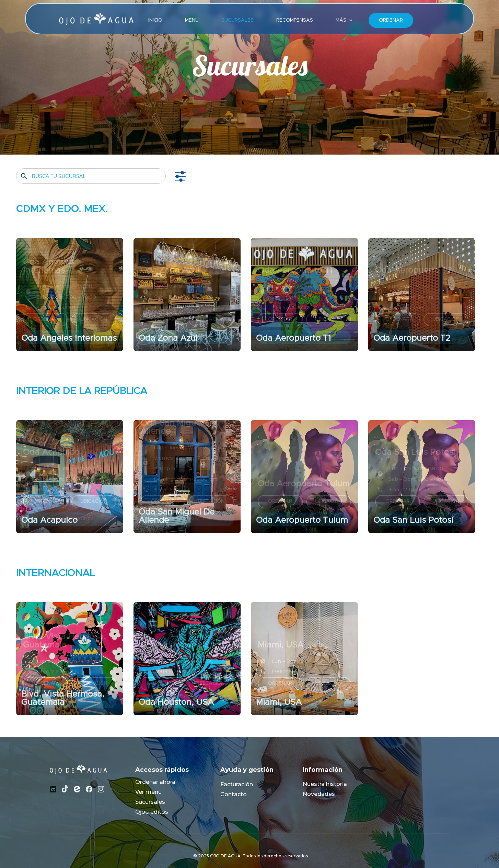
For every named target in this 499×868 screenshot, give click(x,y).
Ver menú (148, 792)
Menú (192, 20)
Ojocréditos (152, 812)
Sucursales (237, 20)
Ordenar (391, 20)
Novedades (319, 794)
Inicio (155, 20)
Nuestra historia (325, 784)
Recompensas (295, 20)
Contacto (234, 794)
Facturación (237, 784)
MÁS (341, 20)
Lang (433, 20)
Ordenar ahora (155, 782)
